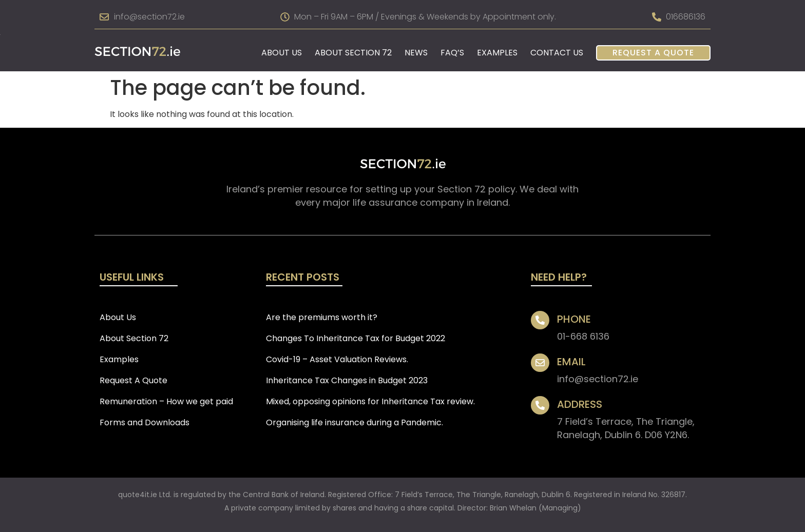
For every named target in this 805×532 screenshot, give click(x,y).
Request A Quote (653, 53)
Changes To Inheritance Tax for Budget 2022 (356, 338)
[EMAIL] (540, 363)
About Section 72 (353, 53)
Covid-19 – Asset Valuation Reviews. (337, 359)
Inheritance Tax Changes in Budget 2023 (347, 380)
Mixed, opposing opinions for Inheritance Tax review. (370, 401)
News (416, 53)
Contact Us (557, 53)
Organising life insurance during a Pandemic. (354, 422)
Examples (497, 53)
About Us (282, 53)
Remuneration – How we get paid (166, 401)
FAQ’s (452, 53)
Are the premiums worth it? (322, 317)
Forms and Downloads (145, 422)
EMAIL (571, 362)
